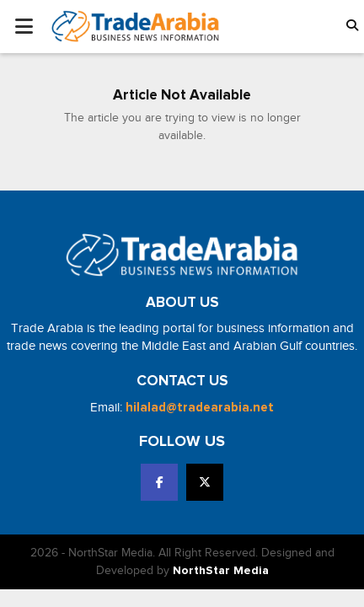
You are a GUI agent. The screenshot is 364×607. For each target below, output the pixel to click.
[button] (352, 27)
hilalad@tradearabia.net (200, 408)
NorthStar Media (221, 571)
